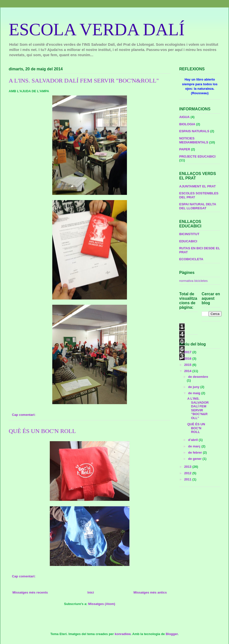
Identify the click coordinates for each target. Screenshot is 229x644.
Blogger (172, 634)
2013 (188, 467)
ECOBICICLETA (191, 259)
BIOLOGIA (187, 124)
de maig (195, 393)
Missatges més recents (30, 592)
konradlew (123, 634)
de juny (194, 387)
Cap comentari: (24, 415)
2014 (188, 371)
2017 (188, 352)
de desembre (198, 377)
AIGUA (184, 117)
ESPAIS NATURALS (194, 131)
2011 (188, 479)
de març (195, 446)
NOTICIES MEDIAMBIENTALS (194, 140)
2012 (188, 473)
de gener (195, 459)
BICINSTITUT (189, 234)
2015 (188, 365)
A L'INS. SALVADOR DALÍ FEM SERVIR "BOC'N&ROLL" (84, 81)
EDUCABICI (188, 241)
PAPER (185, 149)
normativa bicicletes (193, 281)
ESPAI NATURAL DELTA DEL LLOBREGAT (198, 206)
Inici (91, 592)
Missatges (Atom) (102, 604)
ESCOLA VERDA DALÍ (97, 29)
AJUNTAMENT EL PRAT (198, 186)
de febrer (196, 452)
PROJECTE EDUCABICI (197, 156)
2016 (188, 359)
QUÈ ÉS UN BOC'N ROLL (42, 431)
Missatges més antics (150, 592)
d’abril (194, 440)
